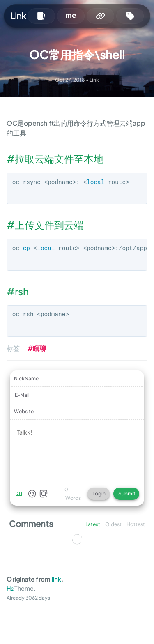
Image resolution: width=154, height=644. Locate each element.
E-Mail (22, 395)
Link (18, 16)
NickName (26, 378)
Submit (127, 493)
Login (99, 493)
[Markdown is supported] (21, 494)
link (56, 579)
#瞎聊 (37, 348)
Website (24, 411)
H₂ (10, 588)
